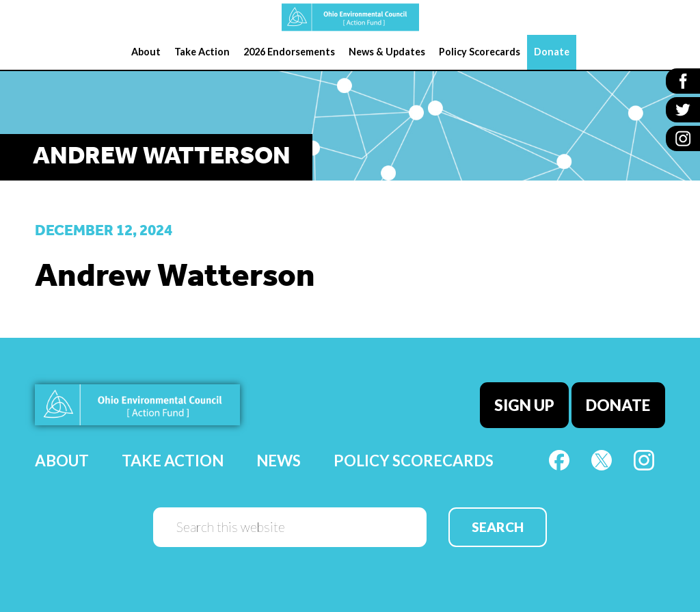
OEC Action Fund (350, 17)
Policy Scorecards (414, 461)
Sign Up (524, 404)
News (279, 461)
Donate (619, 404)
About (62, 461)
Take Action (173, 461)
